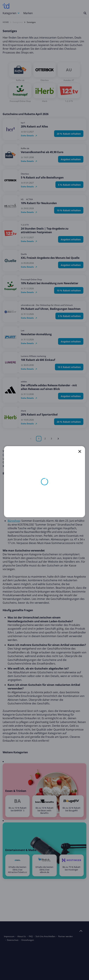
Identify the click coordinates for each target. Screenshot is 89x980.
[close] (80, 451)
